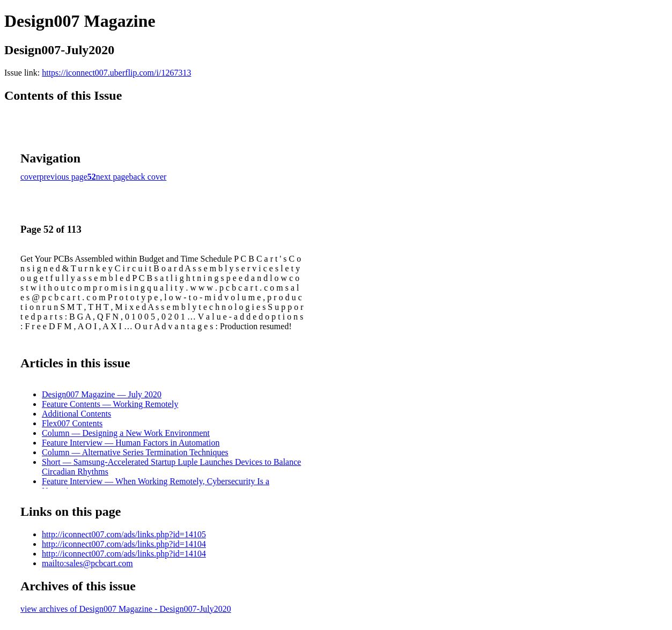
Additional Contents (76, 414)
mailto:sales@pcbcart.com (87, 563)
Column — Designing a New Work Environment (126, 433)
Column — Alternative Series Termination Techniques (135, 452)
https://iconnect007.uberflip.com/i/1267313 (116, 73)
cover (30, 177)
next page (113, 177)
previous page (64, 177)
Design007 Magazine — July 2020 (102, 394)
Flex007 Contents (72, 423)
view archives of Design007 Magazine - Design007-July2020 (126, 609)
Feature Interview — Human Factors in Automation (131, 443)
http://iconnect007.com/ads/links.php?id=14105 (124, 534)
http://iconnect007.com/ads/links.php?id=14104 (124, 544)
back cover (148, 177)
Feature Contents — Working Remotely (110, 404)
